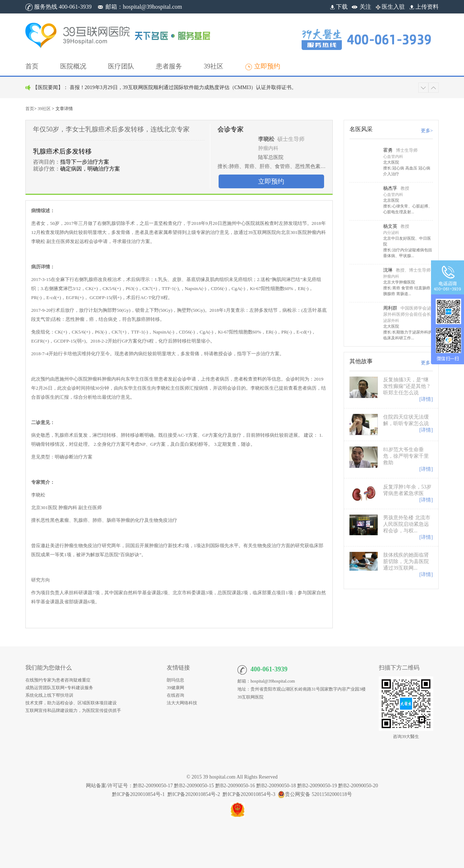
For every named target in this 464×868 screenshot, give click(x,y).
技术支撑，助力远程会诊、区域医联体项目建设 (71, 703)
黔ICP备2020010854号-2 (194, 794)
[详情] (426, 399)
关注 (365, 7)
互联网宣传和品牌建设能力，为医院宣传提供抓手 (73, 710)
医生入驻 (390, 7)
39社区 (44, 109)
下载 (338, 7)
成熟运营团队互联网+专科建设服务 (59, 688)
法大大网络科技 (182, 703)
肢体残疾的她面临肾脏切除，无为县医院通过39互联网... (406, 561)
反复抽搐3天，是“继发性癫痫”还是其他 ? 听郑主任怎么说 (406, 386)
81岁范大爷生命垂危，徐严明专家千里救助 (406, 456)
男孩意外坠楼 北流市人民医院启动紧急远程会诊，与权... (407, 524)
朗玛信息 (175, 680)
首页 (30, 109)
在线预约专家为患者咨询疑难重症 (58, 680)
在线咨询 (175, 695)
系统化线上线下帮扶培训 (49, 695)
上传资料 (423, 7)
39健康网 (175, 688)
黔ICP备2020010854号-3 (249, 794)
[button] (73, 66)
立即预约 (271, 181)
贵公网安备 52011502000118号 (315, 794)
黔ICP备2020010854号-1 (138, 794)
